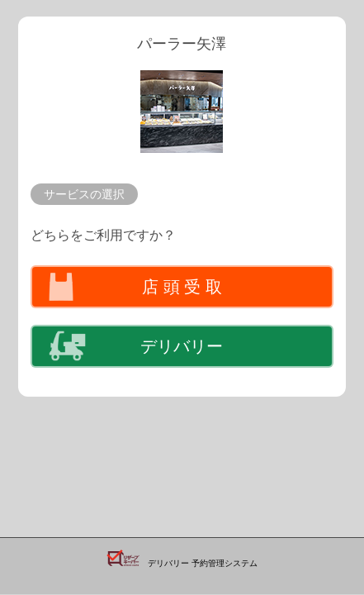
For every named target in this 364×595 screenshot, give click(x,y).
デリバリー (182, 346)
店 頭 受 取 (182, 287)
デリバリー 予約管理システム (203, 563)
